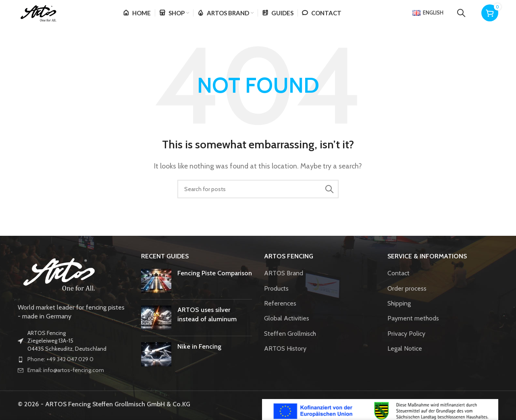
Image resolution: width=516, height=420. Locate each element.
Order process (407, 299)
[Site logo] (48, 18)
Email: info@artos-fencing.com (66, 380)
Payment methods (413, 329)
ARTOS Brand (284, 284)
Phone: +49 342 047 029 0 (60, 370)
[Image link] (58, 283)
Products (276, 299)
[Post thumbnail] (156, 291)
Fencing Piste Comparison (215, 284)
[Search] (461, 18)
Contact (398, 284)
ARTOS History (285, 359)
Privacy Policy (406, 344)
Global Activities (287, 329)
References (280, 314)
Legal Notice (405, 359)
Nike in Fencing (199, 357)
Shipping (399, 314)
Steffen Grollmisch (290, 344)
